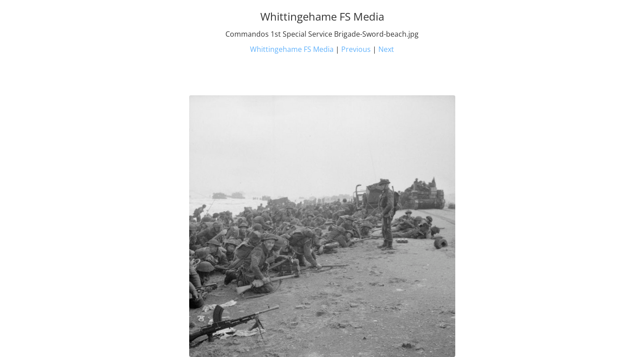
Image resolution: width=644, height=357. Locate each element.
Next (386, 49)
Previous (356, 49)
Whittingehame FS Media (292, 49)
